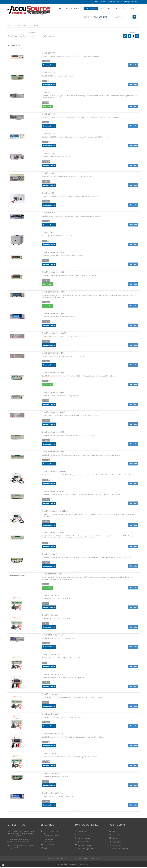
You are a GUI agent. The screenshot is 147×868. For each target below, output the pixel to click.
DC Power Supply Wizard (87, 850)
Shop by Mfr (91, 8)
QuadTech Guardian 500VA (54, 413)
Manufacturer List (84, 843)
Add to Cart (48, 107)
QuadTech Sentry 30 (51, 715)
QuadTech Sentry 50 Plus (53, 794)
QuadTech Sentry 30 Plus (53, 735)
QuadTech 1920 (49, 213)
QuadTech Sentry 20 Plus (53, 676)
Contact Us (133, 8)
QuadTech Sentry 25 (51, 695)
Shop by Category (74, 8)
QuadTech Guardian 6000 (53, 432)
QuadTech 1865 (49, 154)
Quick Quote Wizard (85, 847)
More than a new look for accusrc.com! (22, 847)
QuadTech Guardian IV (52, 555)
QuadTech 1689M (50, 53)
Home (59, 8)
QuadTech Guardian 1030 (53, 272)
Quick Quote (106, 8)
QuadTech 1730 (49, 134)
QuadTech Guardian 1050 (53, 314)
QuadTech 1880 (49, 193)
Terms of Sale (117, 847)
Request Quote (49, 65)
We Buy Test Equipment (121, 850)
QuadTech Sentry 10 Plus (53, 636)
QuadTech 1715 (49, 92)
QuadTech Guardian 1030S (53, 292)
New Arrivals (100, 2)
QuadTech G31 (48, 233)
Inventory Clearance (115, 2)
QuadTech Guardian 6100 (53, 492)
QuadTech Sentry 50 (51, 774)
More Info (133, 64)
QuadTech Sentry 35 (51, 755)
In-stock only (49, 36)
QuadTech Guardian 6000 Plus (55, 472)
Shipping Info (117, 843)
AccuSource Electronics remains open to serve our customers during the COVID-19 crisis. (21, 835)
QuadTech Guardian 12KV (53, 353)
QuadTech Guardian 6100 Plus (55, 512)
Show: (10, 36)
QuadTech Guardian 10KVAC (54, 334)
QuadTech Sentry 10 (51, 597)
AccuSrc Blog (117, 836)
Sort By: (26, 36)
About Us (120, 8)
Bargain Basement (131, 2)
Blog (55, 860)
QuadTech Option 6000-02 (53, 575)
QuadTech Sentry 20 (51, 656)
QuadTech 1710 (49, 73)
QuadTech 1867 (49, 173)
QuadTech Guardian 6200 (53, 533)
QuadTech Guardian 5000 (53, 373)
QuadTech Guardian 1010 (53, 253)
